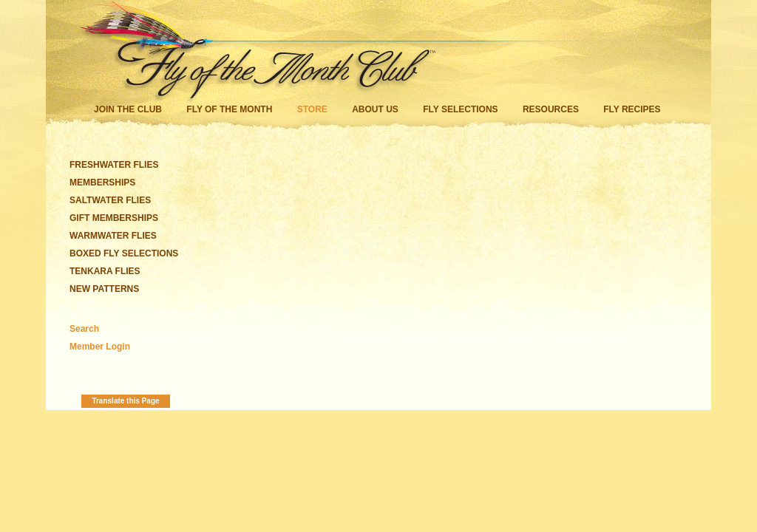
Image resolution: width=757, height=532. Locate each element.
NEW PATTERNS (104, 289)
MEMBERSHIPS (102, 183)
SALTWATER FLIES (110, 200)
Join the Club (128, 109)
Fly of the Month (229, 109)
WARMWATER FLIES (113, 236)
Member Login (100, 347)
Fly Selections (462, 109)
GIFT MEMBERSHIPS (114, 218)
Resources (551, 109)
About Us (375, 109)
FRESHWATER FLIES (114, 165)
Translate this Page (125, 401)
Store (312, 109)
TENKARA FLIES (105, 271)
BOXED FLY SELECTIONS (124, 253)
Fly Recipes (632, 109)
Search (84, 329)
